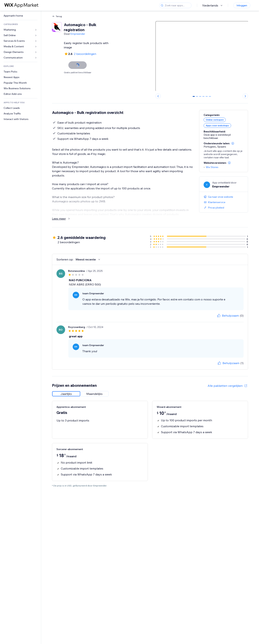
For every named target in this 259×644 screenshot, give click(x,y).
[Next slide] (245, 96)
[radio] (66, 394)
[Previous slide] (158, 96)
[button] (233, 143)
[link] (21, 16)
